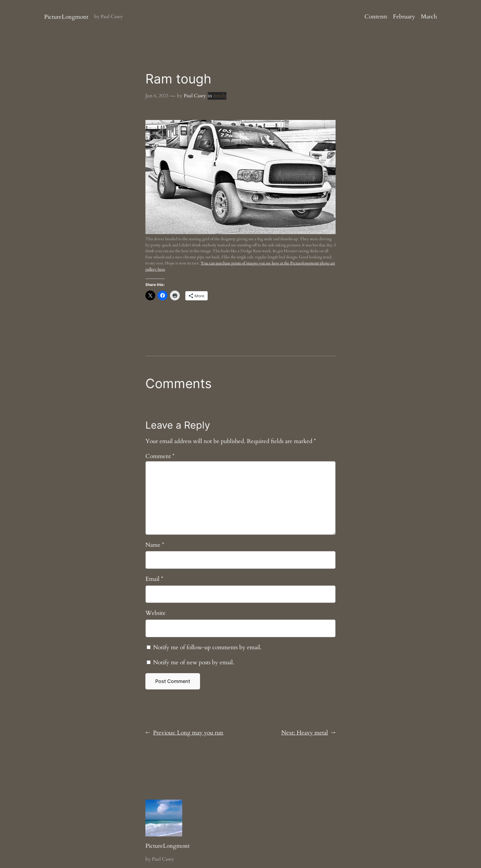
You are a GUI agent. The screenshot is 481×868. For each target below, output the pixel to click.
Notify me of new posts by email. (194, 662)
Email (154, 579)
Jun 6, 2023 (157, 96)
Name (155, 545)
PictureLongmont (66, 17)
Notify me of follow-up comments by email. (207, 647)
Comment (160, 456)
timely (220, 96)
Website (156, 613)
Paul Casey (195, 96)
